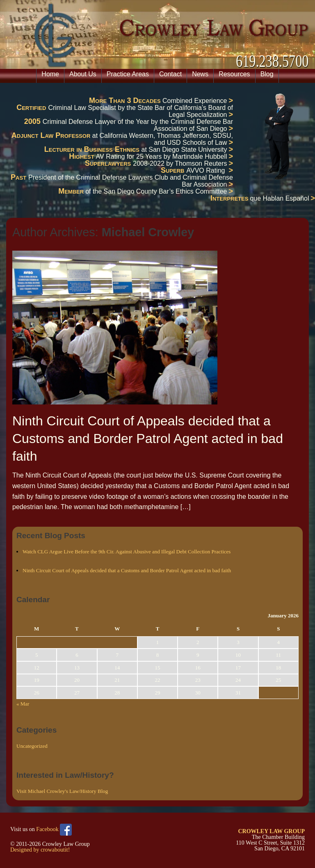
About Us (83, 74)
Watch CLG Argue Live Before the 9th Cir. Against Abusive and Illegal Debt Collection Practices (127, 552)
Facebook (54, 830)
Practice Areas (128, 74)
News (200, 74)
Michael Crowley (148, 232)
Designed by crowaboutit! (40, 850)
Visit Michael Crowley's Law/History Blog (62, 791)
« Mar (23, 704)
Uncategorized (32, 746)
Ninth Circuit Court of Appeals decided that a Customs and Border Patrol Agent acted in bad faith (148, 439)
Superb (174, 170)
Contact (170, 74)
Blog (267, 74)
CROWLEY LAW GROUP (271, 831)
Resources (234, 74)
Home (50, 74)
